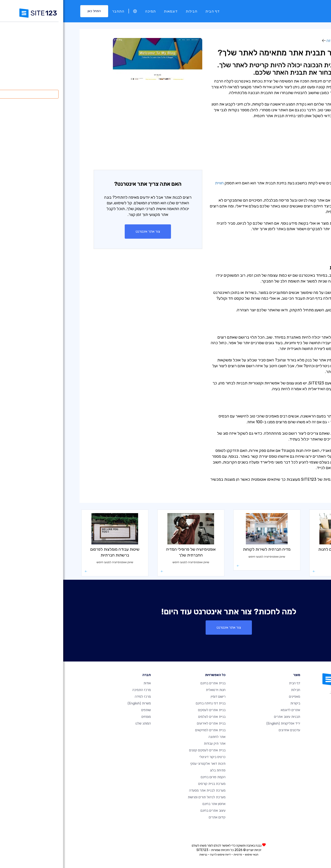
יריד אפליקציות (220, 723)
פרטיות (175, 854)
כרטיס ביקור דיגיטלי (149, 757)
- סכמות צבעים (288, 147)
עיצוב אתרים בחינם (150, 811)
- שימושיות (292, 135)
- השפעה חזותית (287, 141)
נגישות (140, 854)
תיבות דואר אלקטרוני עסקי (145, 764)
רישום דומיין (155, 697)
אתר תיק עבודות (151, 744)
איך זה (269, 41)
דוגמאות (108, 11)
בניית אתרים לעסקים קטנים (144, 750)
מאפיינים (231, 697)
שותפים (83, 710)
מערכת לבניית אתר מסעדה (144, 790)
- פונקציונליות (289, 152)
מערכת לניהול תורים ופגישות (143, 797)
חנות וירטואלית (152, 690)
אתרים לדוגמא (227, 710)
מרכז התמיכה (78, 690)
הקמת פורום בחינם (150, 777)
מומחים (83, 717)
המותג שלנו (80, 723)
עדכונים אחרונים (226, 730)
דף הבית (149, 11)
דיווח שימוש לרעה (157, 854)
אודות (84, 683)
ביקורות (232, 703)
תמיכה (87, 11)
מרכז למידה (291, 41)
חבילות (128, 11)
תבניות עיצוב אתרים (224, 717)
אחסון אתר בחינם (151, 804)
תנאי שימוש (188, 854)
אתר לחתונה (154, 737)
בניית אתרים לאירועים (148, 723)
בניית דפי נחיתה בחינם (147, 703)
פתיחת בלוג (154, 770)
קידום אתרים (154, 817)
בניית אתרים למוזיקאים (147, 730)
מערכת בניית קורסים (149, 784)
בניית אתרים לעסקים (149, 710)
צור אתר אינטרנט (85, 231)
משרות (76, 703)
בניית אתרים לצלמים (149, 717)
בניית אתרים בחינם (150, 683)
